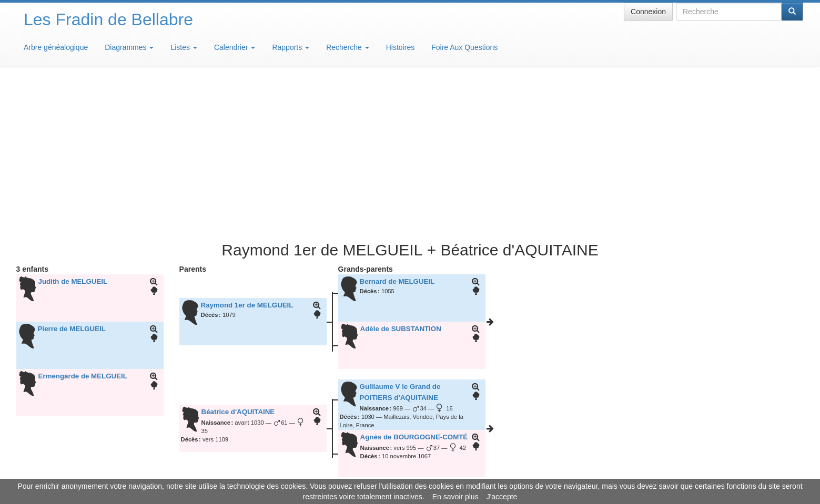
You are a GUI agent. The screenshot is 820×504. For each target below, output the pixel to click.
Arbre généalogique (56, 47)
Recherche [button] (348, 47)
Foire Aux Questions (464, 47)
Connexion (648, 12)
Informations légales (366, 472)
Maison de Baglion (457, 472)
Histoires (400, 47)
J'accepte (502, 497)
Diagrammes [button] (129, 47)
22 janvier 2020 (322, 375)
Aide (412, 472)
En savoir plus (455, 497)
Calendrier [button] (235, 47)
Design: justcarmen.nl (772, 444)
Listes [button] (184, 47)
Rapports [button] (291, 47)
